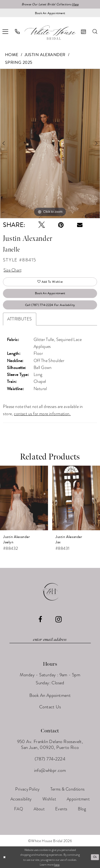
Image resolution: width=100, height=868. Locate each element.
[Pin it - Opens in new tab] (61, 225)
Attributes (19, 319)
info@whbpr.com (50, 770)
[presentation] (24, 498)
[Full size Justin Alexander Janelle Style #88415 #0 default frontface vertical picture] (50, 144)
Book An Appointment (50, 293)
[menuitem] (17, 32)
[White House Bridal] (50, 32)
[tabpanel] (50, 144)
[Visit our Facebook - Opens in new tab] (40, 619)
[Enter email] (50, 640)
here (57, 865)
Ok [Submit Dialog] (95, 857)
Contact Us (50, 707)
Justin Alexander (45, 55)
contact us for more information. (42, 414)
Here (75, 4)
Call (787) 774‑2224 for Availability (50, 305)
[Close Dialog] (4, 857)
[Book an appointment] (50, 13)
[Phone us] (17, 32)
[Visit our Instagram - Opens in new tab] (59, 619)
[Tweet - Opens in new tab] (42, 225)
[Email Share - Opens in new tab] (80, 225)
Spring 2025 (19, 62)
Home (12, 55)
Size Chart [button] (13, 270)
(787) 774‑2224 (50, 759)
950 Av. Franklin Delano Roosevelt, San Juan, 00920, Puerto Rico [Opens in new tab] (50, 745)
